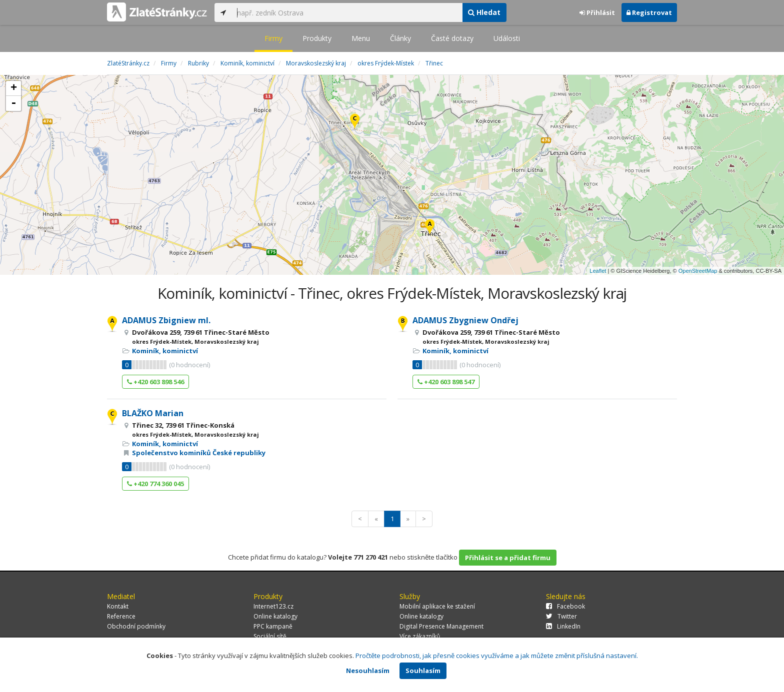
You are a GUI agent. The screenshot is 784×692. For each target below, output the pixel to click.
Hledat (484, 12)
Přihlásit (597, 12)
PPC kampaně (273, 626)
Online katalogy (275, 616)
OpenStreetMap (698, 271)
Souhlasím (423, 671)
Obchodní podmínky (136, 626)
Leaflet (598, 271)
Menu (361, 38)
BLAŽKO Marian (153, 413)
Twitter (561, 616)
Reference (121, 616)
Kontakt (118, 606)
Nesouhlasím (368, 671)
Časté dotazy (452, 38)
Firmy (273, 38)
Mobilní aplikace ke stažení (437, 606)
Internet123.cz (273, 606)
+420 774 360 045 (155, 484)
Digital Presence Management (441, 626)
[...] (347, 12)
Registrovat (649, 12)
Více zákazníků (420, 636)
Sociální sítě (270, 636)
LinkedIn (563, 626)
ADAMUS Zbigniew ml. (166, 320)
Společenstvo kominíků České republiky (199, 453)
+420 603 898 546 (155, 382)
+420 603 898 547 (446, 382)
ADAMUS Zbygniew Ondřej (465, 320)
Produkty (317, 38)
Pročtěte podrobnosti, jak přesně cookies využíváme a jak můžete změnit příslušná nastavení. (497, 656)
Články (400, 38)
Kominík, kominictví (165, 351)
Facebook (565, 606)
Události (507, 38)
